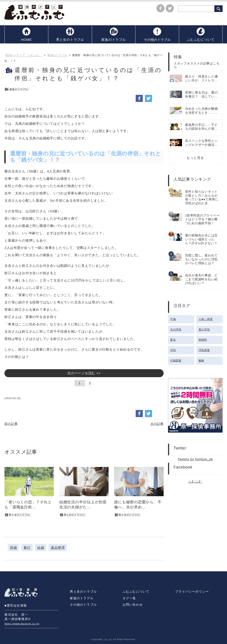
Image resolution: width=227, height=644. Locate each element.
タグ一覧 (129, 598)
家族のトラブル (82, 598)
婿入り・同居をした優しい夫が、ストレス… (202, 79)
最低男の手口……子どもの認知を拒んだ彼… (201, 127)
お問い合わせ (133, 605)
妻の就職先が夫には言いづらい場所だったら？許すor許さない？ (202, 239)
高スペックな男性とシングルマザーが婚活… (202, 143)
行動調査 (176, 361)
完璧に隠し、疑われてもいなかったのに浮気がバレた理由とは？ (202, 259)
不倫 (173, 319)
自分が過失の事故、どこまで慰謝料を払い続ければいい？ (202, 279)
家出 (173, 340)
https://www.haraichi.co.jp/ (22, 624)
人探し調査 (206, 319)
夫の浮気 (176, 330)
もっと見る (195, 158)
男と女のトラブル (83, 592)
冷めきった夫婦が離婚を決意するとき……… (202, 111)
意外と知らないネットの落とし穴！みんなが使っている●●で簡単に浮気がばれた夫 (202, 197)
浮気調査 (204, 350)
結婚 (41, 547)
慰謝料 (203, 340)
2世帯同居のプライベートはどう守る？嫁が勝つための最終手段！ (202, 219)
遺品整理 (58, 547)
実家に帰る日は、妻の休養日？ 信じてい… (202, 95)
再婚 (14, 547)
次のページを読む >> (84, 373)
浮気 (173, 350)
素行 (27, 547)
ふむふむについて (136, 592)
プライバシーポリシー (192, 592)
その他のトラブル (83, 605)
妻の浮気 (204, 330)
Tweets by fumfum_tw (195, 459)
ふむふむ (195, 481)
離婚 (202, 361)
